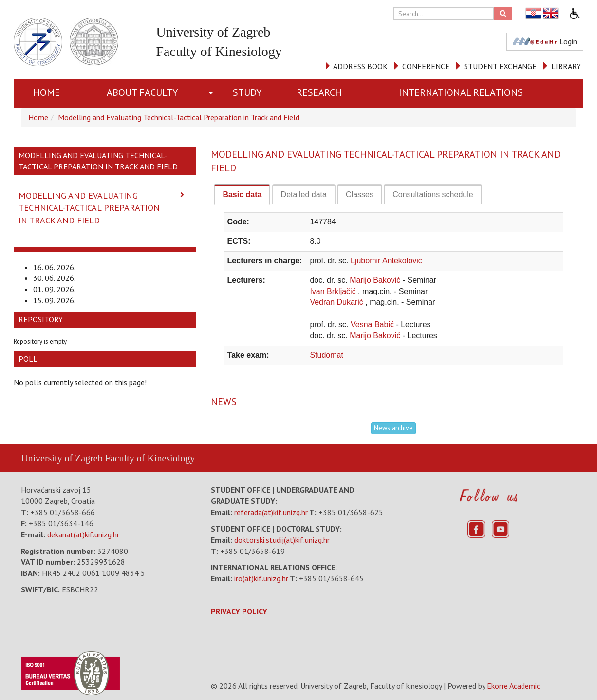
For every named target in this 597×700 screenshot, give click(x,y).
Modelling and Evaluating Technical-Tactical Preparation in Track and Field (179, 117)
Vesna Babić (373, 324)
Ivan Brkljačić (334, 291)
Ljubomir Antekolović (386, 261)
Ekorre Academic (513, 686)
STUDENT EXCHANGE (500, 66)
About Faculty (142, 92)
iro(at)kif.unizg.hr (261, 578)
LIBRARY (566, 66)
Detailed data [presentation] (304, 194)
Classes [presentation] (360, 194)
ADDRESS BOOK (360, 66)
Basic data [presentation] (242, 194)
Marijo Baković (376, 280)
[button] (213, 93)
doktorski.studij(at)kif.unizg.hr (282, 540)
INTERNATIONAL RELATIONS (461, 92)
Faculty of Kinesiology (150, 458)
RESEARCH (319, 92)
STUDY (247, 92)
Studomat (326, 355)
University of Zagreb (62, 458)
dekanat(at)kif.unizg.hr (83, 534)
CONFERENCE (426, 66)
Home (47, 92)
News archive (393, 428)
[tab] (242, 195)
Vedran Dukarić (337, 302)
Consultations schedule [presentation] (433, 194)
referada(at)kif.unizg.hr (271, 512)
